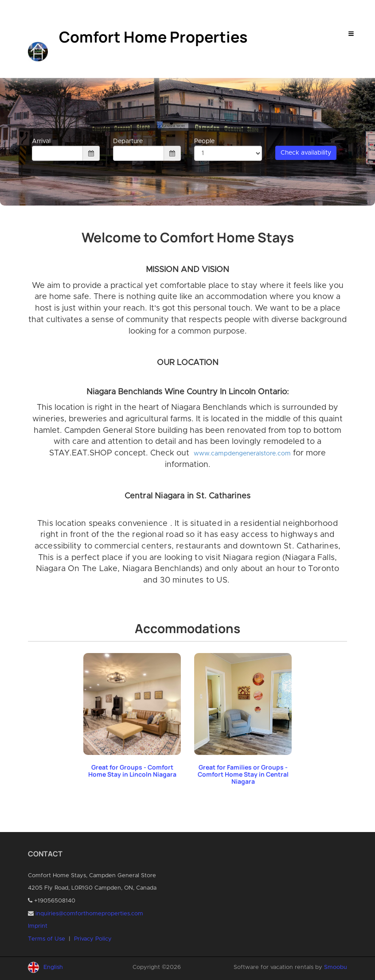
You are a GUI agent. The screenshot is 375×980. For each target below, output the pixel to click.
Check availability (306, 153)
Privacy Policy (93, 939)
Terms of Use (47, 939)
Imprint (38, 926)
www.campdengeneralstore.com (242, 454)
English (53, 967)
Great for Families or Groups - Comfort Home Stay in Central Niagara (243, 774)
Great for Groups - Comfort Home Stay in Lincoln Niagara (132, 771)
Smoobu (336, 967)
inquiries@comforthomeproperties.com (89, 914)
